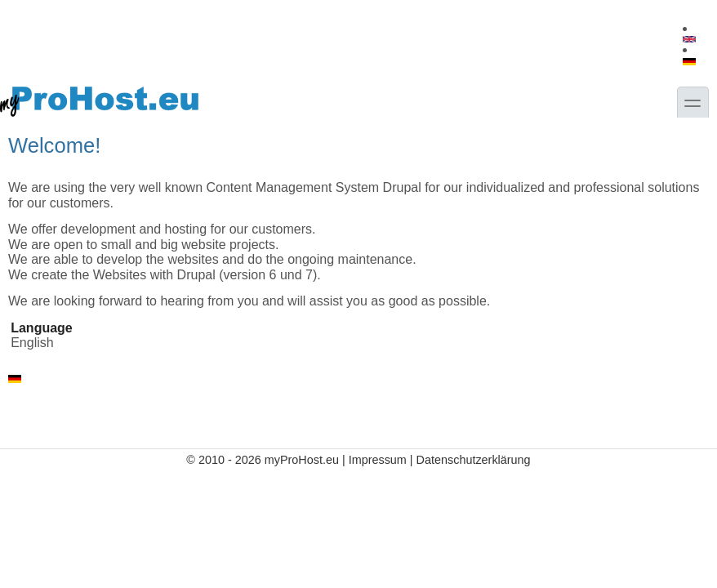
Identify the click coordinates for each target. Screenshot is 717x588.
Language (42, 328)
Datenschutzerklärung (474, 460)
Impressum (378, 460)
